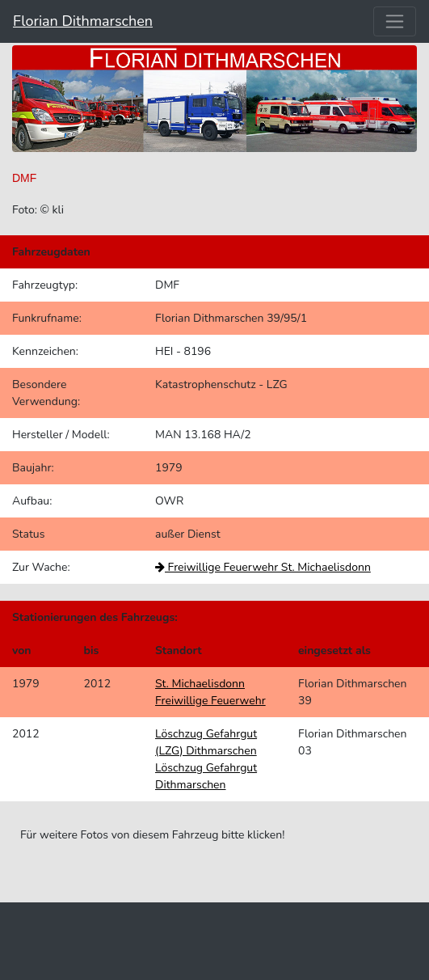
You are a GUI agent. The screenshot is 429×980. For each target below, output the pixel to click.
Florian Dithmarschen (83, 21)
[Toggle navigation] (395, 21)
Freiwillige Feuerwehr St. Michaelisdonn (263, 567)
